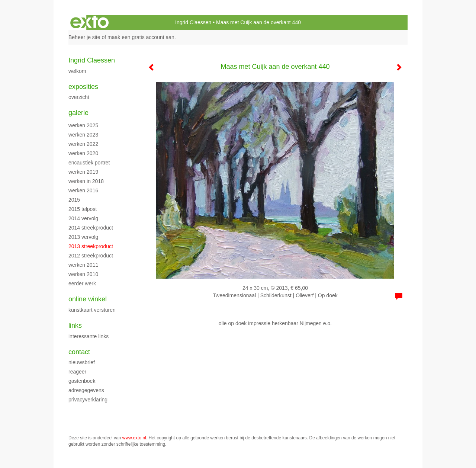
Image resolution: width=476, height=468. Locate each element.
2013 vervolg (83, 237)
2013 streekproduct (91, 246)
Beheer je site (84, 37)
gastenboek (82, 381)
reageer (77, 372)
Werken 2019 (83, 172)
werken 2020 (83, 153)
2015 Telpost (83, 209)
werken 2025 (83, 125)
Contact (79, 352)
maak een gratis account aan (141, 37)
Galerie (78, 113)
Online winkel (88, 299)
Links (75, 326)
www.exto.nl (134, 438)
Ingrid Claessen (193, 22)
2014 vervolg (83, 218)
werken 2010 (83, 274)
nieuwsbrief (82, 362)
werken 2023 (83, 135)
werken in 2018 (86, 181)
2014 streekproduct (91, 228)
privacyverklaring (88, 400)
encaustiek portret (89, 163)
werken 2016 (83, 190)
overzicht (79, 97)
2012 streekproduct (91, 256)
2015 (74, 200)
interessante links (89, 336)
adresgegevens (86, 390)
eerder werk (82, 283)
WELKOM (77, 71)
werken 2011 (83, 265)
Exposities (83, 87)
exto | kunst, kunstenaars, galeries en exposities (89, 22)
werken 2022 (83, 144)
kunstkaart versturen (92, 310)
